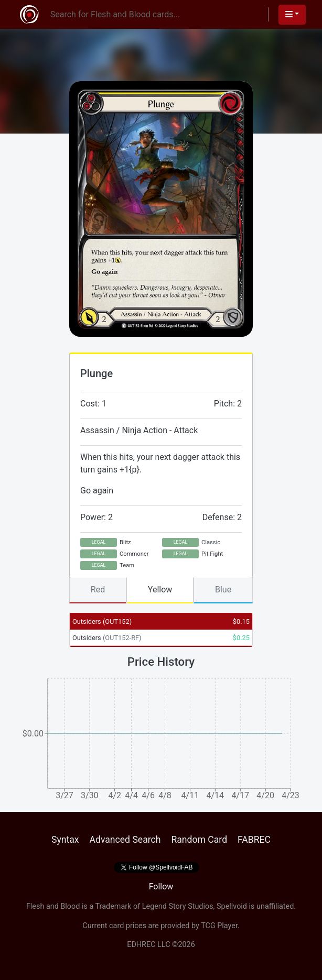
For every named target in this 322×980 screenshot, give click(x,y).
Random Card (199, 840)
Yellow (160, 590)
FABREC (254, 840)
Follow (161, 887)
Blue (223, 590)
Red (98, 590)
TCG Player (219, 926)
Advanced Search (125, 840)
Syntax (65, 840)
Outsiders (102, 621)
